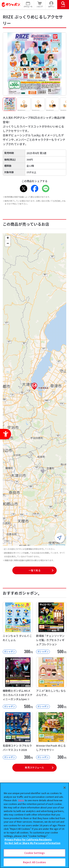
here (21, 800)
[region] (34, 825)
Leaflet (51, 545)
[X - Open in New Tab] (24, 188)
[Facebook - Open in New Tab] (35, 188)
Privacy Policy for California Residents (28, 840)
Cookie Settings (35, 853)
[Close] (65, 788)
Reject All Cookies (34, 862)
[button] (34, 386)
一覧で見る (35, 570)
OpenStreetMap (60, 545)
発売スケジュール (34, 767)
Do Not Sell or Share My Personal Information (32, 843)
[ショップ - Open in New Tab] (40, 5)
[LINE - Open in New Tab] (46, 188)
